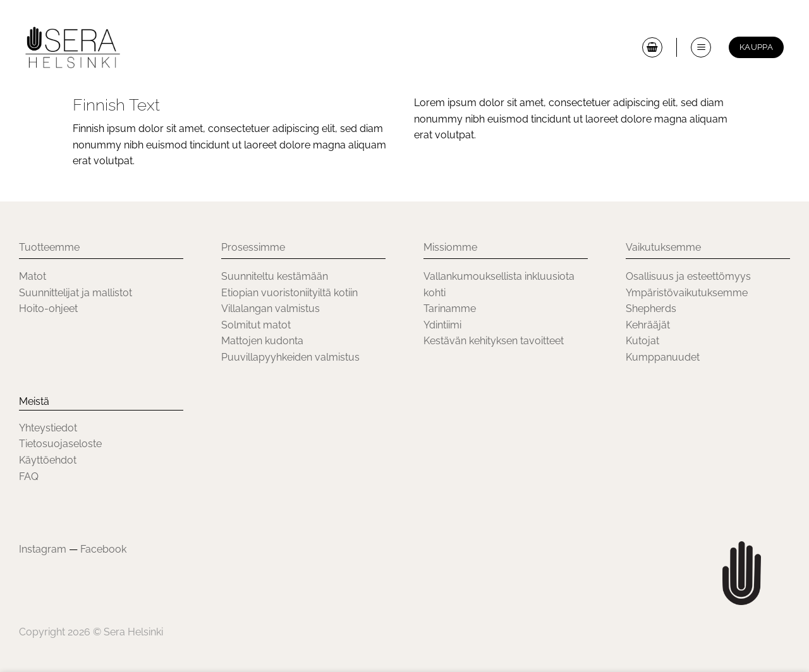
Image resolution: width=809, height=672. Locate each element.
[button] (652, 47)
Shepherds (651, 309)
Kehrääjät (648, 325)
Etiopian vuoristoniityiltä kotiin (289, 293)
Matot (33, 276)
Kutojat (642, 341)
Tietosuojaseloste (60, 444)
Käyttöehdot (48, 460)
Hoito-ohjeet (48, 309)
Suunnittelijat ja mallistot (76, 293)
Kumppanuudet (663, 357)
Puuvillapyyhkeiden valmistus (290, 357)
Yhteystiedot (48, 428)
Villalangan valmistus (271, 309)
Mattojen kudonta (262, 341)
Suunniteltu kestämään (275, 276)
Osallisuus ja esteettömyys (690, 276)
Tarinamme (450, 309)
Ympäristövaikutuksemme (687, 293)
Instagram (43, 549)
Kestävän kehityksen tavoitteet (494, 341)
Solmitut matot (256, 325)
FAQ (29, 477)
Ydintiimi (442, 325)
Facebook (103, 549)
